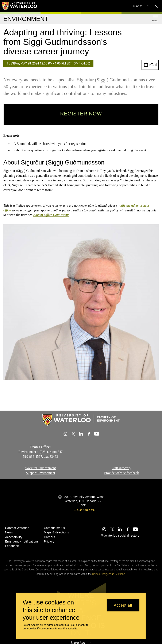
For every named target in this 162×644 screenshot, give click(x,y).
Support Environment (40, 473)
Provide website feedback (121, 473)
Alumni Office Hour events (51, 215)
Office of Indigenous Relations (109, 574)
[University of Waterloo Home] (20, 6)
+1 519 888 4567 (84, 510)
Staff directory (122, 468)
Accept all (123, 605)
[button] (141, 6)
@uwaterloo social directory (120, 536)
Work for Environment (40, 468)
